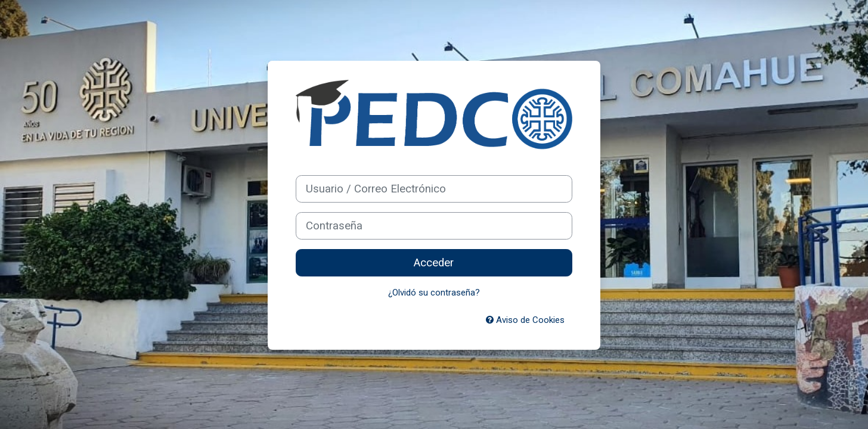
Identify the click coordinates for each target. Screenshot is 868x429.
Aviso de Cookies (525, 320)
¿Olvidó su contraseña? (434, 293)
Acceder (434, 263)
